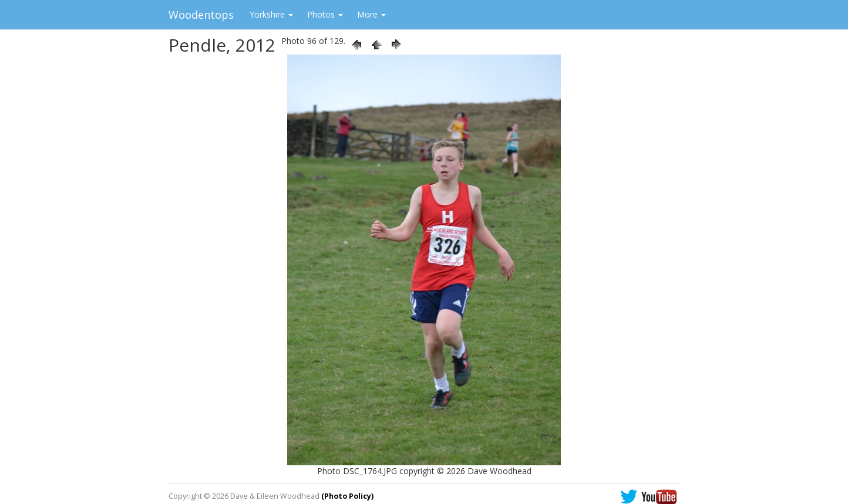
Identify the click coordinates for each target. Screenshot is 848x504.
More (371, 14)
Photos (325, 14)
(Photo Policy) (347, 496)
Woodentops (201, 15)
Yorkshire (271, 14)
